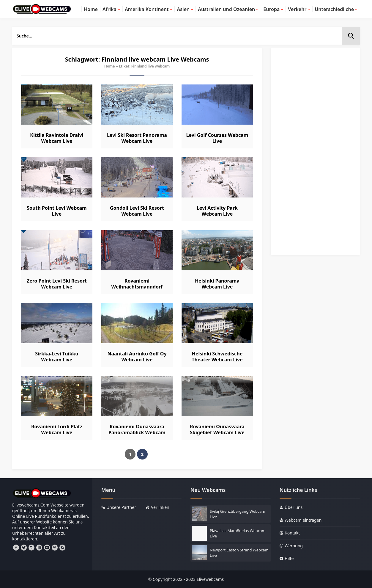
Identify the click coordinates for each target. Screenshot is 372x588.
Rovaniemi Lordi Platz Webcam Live (57, 429)
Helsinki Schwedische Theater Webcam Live (217, 357)
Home (110, 66)
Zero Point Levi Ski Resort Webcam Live (57, 284)
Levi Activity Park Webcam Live (217, 211)
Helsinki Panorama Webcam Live (217, 284)
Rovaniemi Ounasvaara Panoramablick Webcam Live (137, 432)
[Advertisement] (315, 154)
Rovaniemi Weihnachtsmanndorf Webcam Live (137, 287)
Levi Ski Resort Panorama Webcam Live (137, 138)
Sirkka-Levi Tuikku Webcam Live (57, 357)
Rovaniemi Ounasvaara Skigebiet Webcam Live (217, 429)
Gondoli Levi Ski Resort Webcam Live (137, 211)
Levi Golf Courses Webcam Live (217, 138)
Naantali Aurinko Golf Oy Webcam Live (137, 357)
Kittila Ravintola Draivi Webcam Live (57, 138)
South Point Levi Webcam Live (57, 211)
